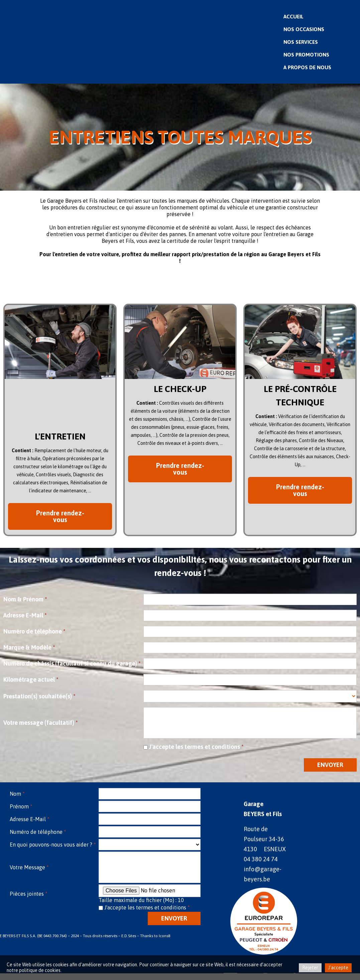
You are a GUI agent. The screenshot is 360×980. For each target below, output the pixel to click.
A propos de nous (307, 67)
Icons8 (164, 936)
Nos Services (301, 42)
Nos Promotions (306, 55)
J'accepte (338, 968)
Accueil (293, 16)
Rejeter (310, 968)
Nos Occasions (304, 29)
